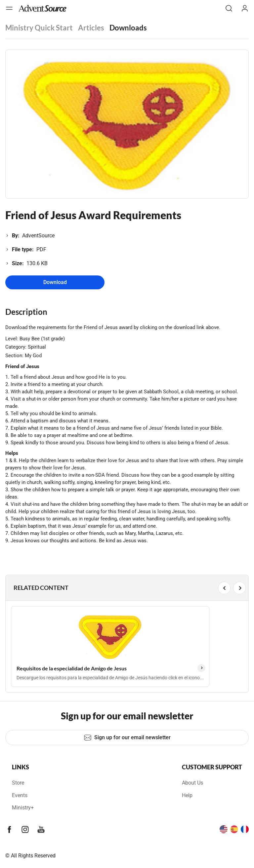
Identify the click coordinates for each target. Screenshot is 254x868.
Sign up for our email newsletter (127, 738)
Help (187, 795)
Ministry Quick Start (39, 28)
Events (20, 795)
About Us (192, 783)
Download (55, 282)
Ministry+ (23, 808)
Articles (91, 28)
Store (18, 783)
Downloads (128, 28)
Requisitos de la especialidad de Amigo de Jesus (72, 668)
